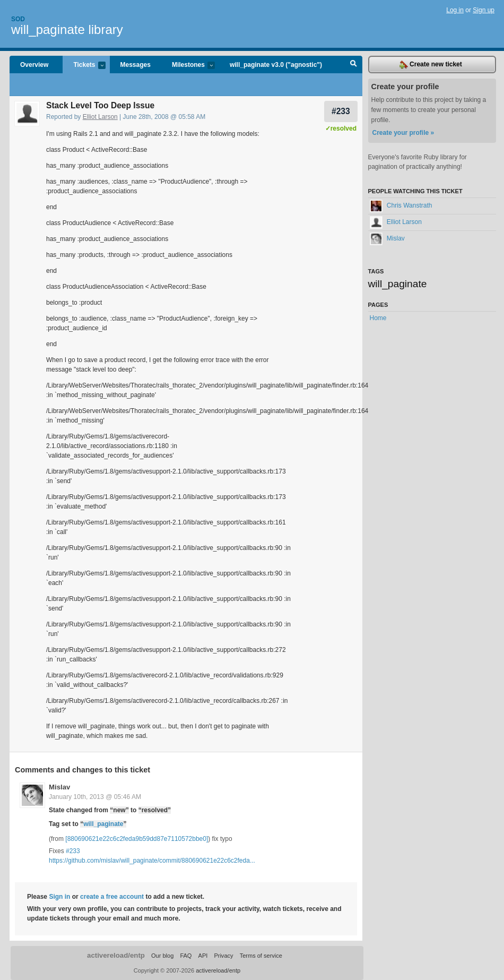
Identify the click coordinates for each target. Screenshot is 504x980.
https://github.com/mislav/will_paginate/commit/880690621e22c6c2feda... (152, 861)
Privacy (223, 956)
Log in (455, 10)
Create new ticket (431, 65)
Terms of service (261, 956)
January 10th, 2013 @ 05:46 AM (95, 797)
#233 (341, 111)
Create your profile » (403, 133)
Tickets (84, 66)
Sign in (59, 897)
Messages (136, 65)
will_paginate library (67, 29)
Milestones (188, 66)
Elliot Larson (100, 117)
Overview (34, 65)
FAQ (186, 956)
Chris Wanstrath (401, 205)
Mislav (59, 787)
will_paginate (103, 824)
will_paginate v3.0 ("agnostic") (276, 65)
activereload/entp (116, 955)
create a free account (112, 897)
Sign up (484, 10)
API (203, 956)
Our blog (162, 956)
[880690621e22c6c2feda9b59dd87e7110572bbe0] (137, 839)
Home (378, 318)
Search (354, 65)
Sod (18, 19)
